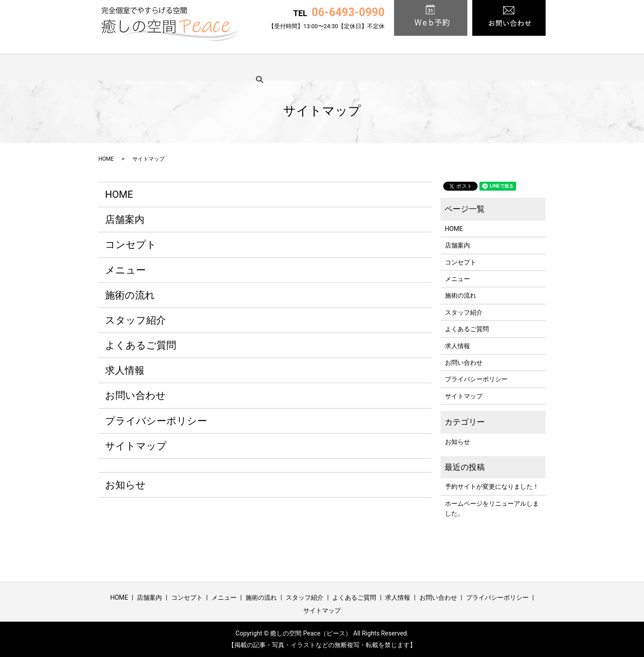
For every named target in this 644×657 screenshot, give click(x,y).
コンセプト (217, 67)
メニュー (266, 67)
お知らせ (125, 485)
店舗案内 (169, 67)
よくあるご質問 (432, 67)
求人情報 (487, 67)
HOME (127, 67)
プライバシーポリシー (156, 421)
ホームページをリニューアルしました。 (492, 508)
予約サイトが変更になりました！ (492, 486)
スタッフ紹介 (370, 67)
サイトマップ (136, 446)
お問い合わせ (136, 395)
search (526, 67)
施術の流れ (315, 67)
